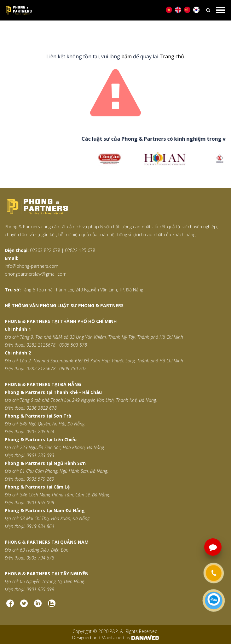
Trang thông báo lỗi (131, 32)
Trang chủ (91, 32)
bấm (127, 56)
